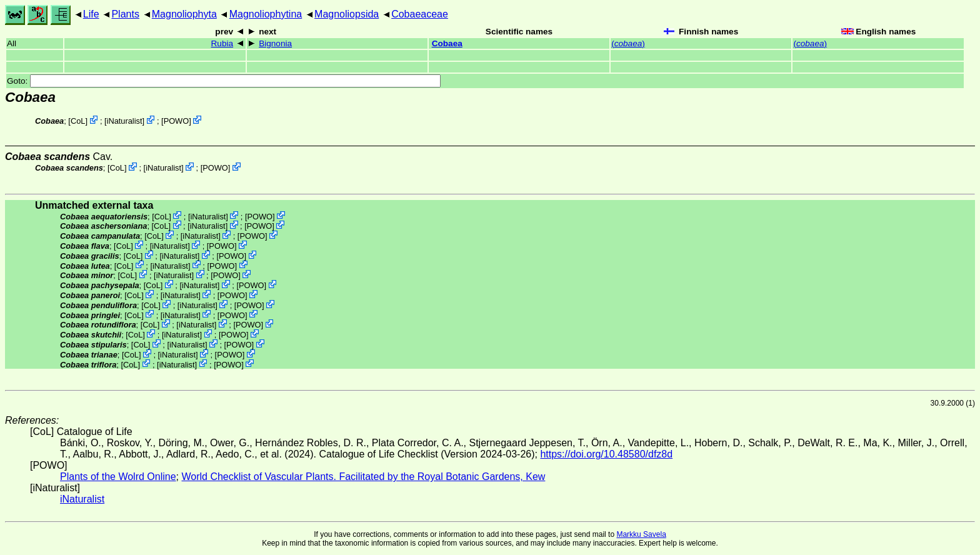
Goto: (224, 81)
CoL (78, 121)
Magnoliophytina (266, 14)
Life (91, 14)
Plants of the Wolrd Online (118, 477)
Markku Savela (641, 534)
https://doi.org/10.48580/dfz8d (606, 454)
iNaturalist (125, 121)
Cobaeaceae (420, 14)
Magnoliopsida (347, 14)
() (628, 43)
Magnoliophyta (184, 14)
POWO (177, 121)
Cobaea (447, 43)
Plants (125, 14)
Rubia (222, 43)
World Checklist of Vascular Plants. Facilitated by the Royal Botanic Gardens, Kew (363, 477)
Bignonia (275, 43)
